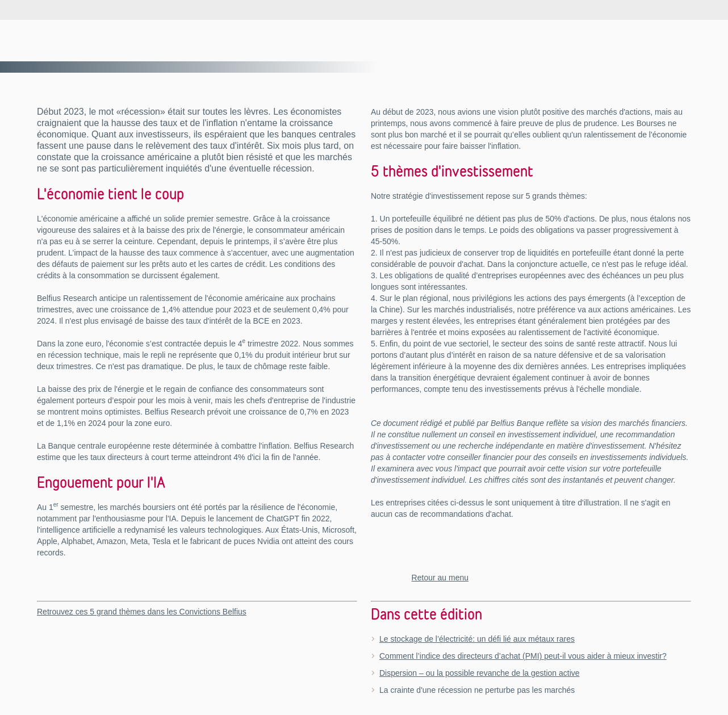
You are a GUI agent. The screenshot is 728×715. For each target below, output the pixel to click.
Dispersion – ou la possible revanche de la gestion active (480, 673)
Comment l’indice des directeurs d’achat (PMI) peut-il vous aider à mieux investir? (523, 656)
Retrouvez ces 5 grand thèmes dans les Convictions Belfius (142, 612)
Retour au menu (440, 578)
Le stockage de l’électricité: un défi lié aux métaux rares (477, 639)
